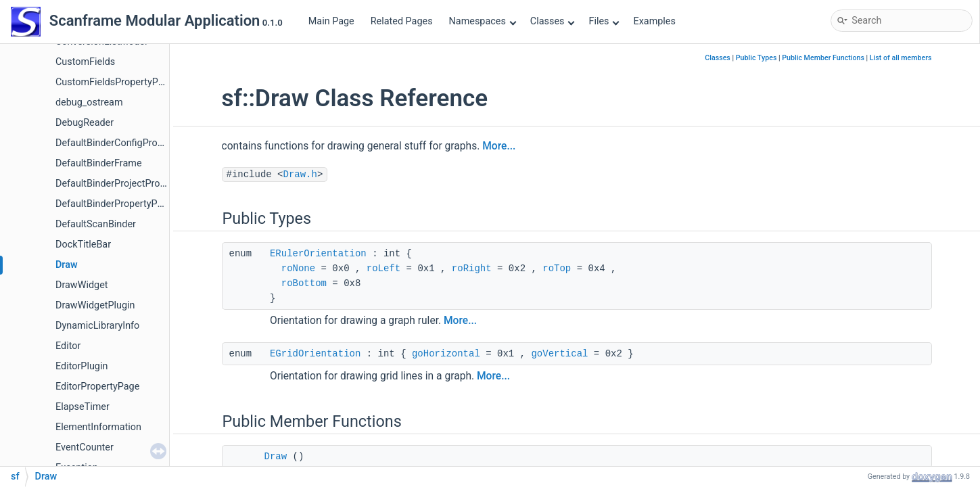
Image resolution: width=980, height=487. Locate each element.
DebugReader (85, 123)
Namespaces (483, 21)
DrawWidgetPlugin (95, 305)
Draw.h (300, 175)
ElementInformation (98, 427)
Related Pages (402, 21)
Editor (68, 346)
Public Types (756, 58)
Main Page (331, 21)
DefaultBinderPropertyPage (114, 204)
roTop (557, 269)
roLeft (383, 269)
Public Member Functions (823, 58)
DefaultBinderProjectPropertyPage (130, 184)
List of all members (901, 58)
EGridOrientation (315, 354)
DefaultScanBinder (96, 224)
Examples (654, 21)
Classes (553, 21)
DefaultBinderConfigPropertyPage (129, 143)
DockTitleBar (83, 245)
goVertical (559, 354)
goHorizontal (446, 354)
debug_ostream (89, 102)
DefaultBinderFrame (99, 163)
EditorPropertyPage (97, 387)
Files (604, 21)
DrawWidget (81, 285)
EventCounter (85, 447)
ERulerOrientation (318, 254)
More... (499, 146)
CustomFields (85, 62)
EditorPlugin (81, 366)
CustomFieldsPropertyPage (115, 82)
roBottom (304, 283)
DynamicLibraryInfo (97, 326)
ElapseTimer (83, 407)
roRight (472, 269)
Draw (67, 265)
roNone (298, 269)
